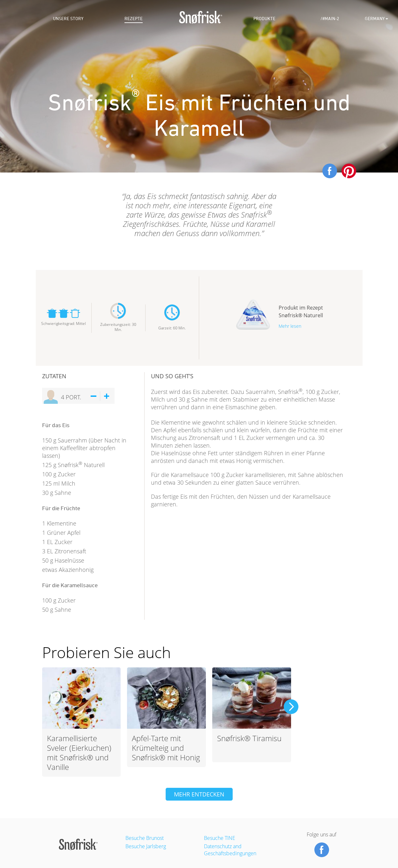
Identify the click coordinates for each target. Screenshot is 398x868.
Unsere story (68, 19)
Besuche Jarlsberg (146, 846)
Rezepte (134, 19)
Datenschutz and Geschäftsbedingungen (230, 850)
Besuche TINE (220, 838)
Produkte (264, 19)
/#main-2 (330, 19)
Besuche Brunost (145, 838)
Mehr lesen (290, 326)
